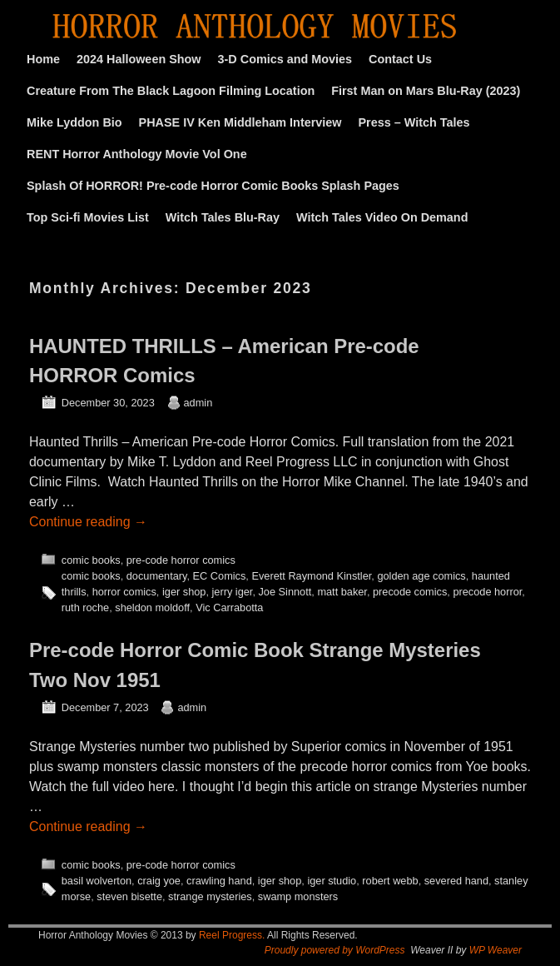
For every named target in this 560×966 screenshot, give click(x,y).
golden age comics (421, 576)
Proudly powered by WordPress (335, 950)
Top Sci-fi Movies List (88, 217)
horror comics (124, 592)
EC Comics (220, 576)
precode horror (487, 592)
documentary (157, 576)
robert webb (390, 881)
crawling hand (219, 881)
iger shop (184, 592)
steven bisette (129, 896)
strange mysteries (210, 896)
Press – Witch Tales (414, 122)
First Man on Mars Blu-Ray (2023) (426, 91)
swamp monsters (298, 896)
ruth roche (85, 607)
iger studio (332, 881)
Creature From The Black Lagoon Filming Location (171, 91)
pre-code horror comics (181, 560)
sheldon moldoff (152, 607)
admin (198, 403)
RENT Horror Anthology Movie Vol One (137, 154)
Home (43, 59)
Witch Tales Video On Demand (382, 217)
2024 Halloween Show (139, 59)
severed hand (456, 881)
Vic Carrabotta (229, 607)
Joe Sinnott (285, 592)
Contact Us (400, 59)
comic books (91, 560)
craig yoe (159, 881)
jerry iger (233, 592)
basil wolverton (97, 881)
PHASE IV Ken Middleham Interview (240, 122)
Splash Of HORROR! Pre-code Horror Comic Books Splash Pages (213, 186)
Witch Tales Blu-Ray (223, 217)
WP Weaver (496, 950)
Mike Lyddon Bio (74, 122)
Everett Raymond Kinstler (311, 576)
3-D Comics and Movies (285, 59)
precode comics (410, 592)
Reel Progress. (232, 935)
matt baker (342, 592)
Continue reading (88, 522)
